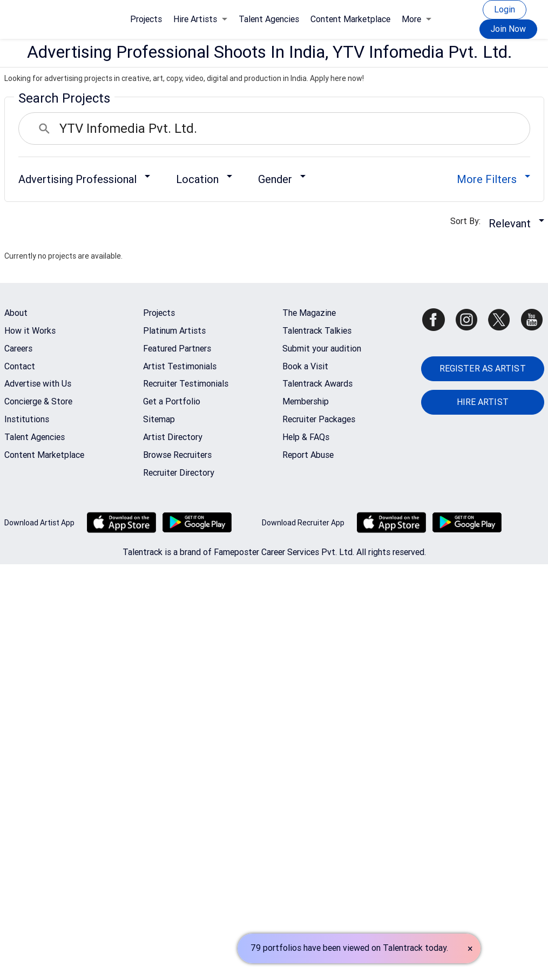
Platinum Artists (174, 331)
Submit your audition (322, 349)
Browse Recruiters (177, 455)
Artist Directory (173, 437)
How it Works (30, 331)
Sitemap (159, 419)
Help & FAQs (306, 437)
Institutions (27, 419)
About (16, 313)
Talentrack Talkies (317, 331)
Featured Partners (177, 349)
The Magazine (309, 313)
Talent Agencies (269, 19)
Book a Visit (305, 366)
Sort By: (469, 221)
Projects (146, 19)
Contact (20, 366)
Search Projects (64, 98)
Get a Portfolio (172, 401)
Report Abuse (308, 455)
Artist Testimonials (180, 366)
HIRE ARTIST (483, 402)
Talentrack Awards (317, 384)
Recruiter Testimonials (186, 384)
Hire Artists (200, 19)
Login (505, 9)
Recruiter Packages (319, 419)
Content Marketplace (350, 19)
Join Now (508, 29)
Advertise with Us (38, 384)
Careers (18, 349)
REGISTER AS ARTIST (483, 369)
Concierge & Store (38, 401)
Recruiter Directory (179, 473)
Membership (306, 401)
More (417, 19)
